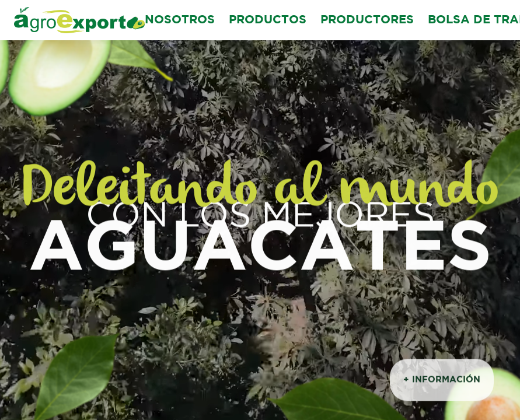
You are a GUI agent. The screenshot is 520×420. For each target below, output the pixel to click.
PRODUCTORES (367, 20)
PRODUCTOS (268, 20)
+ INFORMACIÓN (442, 381)
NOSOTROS (180, 20)
